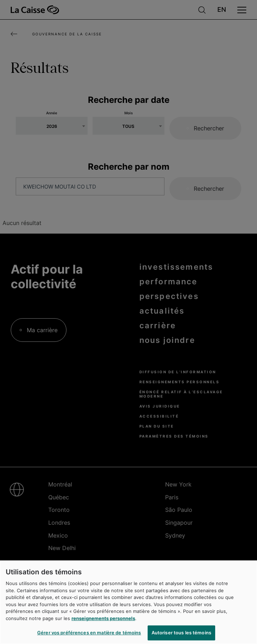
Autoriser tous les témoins (181, 633)
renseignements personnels (103, 618)
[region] (128, 602)
